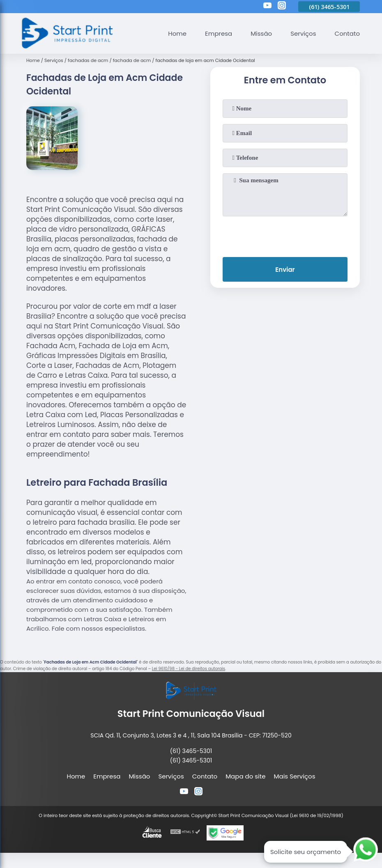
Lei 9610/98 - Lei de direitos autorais (189, 669)
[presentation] (285, 235)
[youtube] (267, 7)
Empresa (219, 33)
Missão (261, 33)
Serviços (303, 33)
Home (177, 33)
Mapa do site (245, 776)
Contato (347, 33)
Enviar (285, 270)
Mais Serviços (295, 776)
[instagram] (282, 7)
